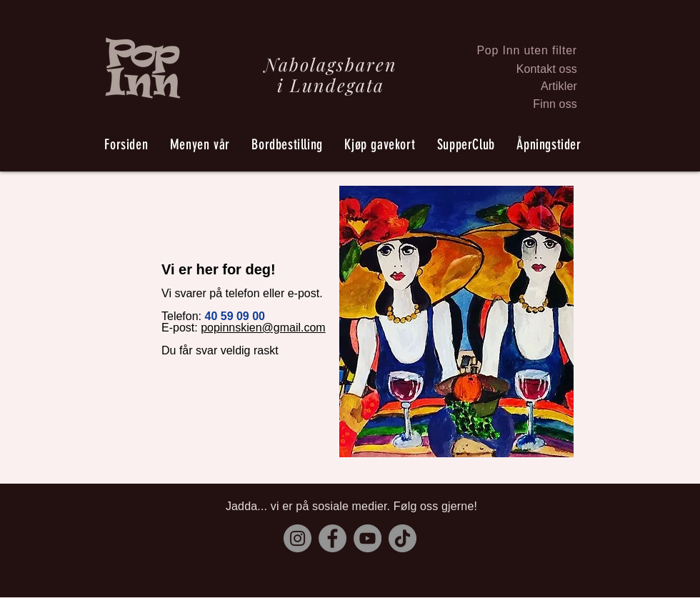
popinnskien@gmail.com (263, 328)
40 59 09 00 (235, 316)
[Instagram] (297, 538)
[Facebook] (332, 538)
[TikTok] (402, 538)
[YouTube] (367, 538)
